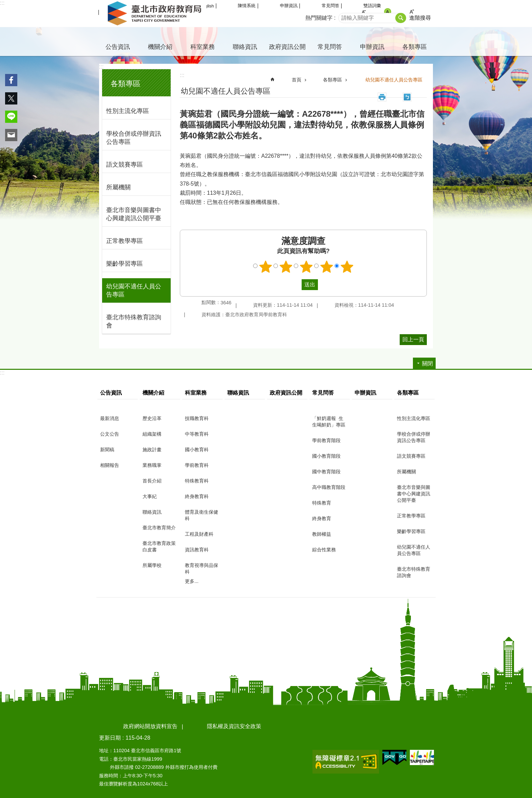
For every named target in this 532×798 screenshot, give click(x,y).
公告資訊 (118, 47)
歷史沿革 (152, 418)
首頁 (297, 80)
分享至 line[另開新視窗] (11, 117)
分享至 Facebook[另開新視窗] (11, 80)
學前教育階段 (326, 440)
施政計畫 (152, 450)
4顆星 (327, 267)
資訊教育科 (197, 550)
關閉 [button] (427, 364)
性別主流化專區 (128, 111)
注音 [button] (407, 97)
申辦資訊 (289, 6)
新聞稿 (107, 450)
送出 (295, 285)
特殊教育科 (197, 481)
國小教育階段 (326, 456)
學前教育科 (197, 465)
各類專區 (415, 47)
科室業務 (203, 47)
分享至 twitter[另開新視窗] (11, 98)
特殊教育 (322, 503)
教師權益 (322, 534)
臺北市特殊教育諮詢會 (134, 321)
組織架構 (152, 434)
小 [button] (364, 12)
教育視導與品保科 (202, 568)
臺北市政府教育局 (156, 14)
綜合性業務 (324, 550)
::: (2, 3)
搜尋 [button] (401, 18)
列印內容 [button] (382, 97)
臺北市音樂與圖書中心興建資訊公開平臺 (134, 214)
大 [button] (412, 12)
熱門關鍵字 (319, 18)
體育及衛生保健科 (202, 515)
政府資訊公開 (287, 47)
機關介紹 (160, 47)
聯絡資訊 (245, 47)
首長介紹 (152, 481)
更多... (192, 581)
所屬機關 (118, 187)
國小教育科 (197, 450)
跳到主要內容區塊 (4, 4)
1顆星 (266, 267)
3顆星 (306, 267)
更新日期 (110, 738)
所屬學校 (152, 565)
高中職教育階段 (329, 487)
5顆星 (347, 267)
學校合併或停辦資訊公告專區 (134, 138)
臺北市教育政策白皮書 (159, 546)
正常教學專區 (125, 241)
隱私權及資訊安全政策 (234, 726)
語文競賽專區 (125, 165)
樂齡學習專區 (125, 264)
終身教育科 (197, 496)
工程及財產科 (199, 534)
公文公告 (110, 434)
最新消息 (110, 418)
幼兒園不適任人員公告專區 (134, 290)
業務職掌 (152, 465)
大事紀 (150, 496)
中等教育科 (197, 434)
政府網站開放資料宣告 (150, 726)
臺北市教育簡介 (159, 528)
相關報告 (110, 465)
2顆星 (286, 267)
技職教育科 (197, 418)
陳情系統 (247, 6)
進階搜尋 (420, 18)
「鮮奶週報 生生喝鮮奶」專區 (329, 422)
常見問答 (330, 6)
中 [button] (388, 12)
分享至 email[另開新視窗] (11, 135)
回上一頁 (413, 339)
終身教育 (322, 518)
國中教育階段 (326, 472)
